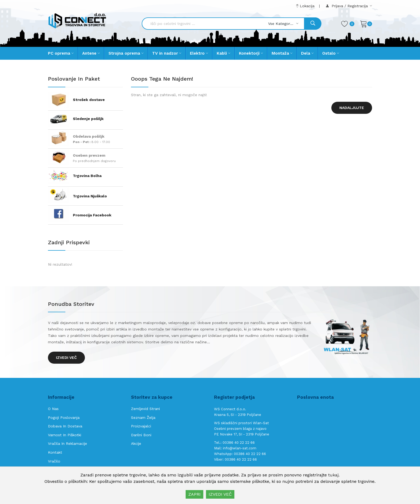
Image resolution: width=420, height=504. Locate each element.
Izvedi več (66, 358)
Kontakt (55, 452)
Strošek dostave (89, 100)
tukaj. (334, 475)
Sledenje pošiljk (88, 119)
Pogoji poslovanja (64, 418)
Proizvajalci (141, 426)
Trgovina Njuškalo (90, 196)
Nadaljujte (352, 108)
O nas (53, 409)
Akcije (136, 443)
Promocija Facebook (92, 215)
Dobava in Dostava (65, 426)
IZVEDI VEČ (220, 494)
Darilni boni (141, 435)
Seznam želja (143, 418)
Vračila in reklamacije (67, 443)
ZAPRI (194, 494)
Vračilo (54, 461)
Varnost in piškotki (65, 435)
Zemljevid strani (145, 409)
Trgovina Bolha (87, 176)
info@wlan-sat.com (240, 448)
